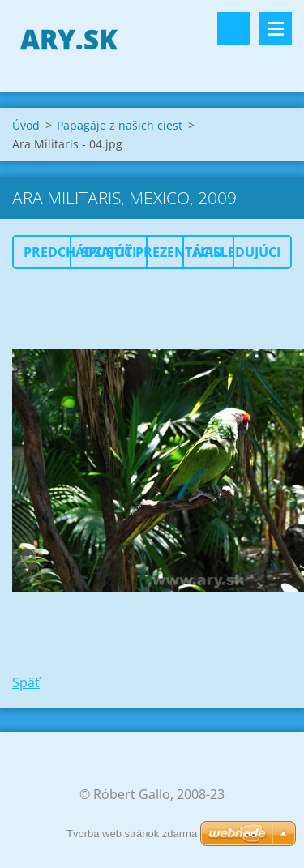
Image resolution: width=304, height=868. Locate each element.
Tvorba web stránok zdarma (132, 834)
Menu (276, 28)
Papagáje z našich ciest (120, 125)
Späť (26, 682)
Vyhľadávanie (233, 28)
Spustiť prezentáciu (152, 252)
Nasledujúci (237, 252)
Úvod (26, 125)
